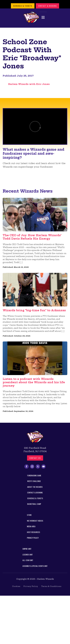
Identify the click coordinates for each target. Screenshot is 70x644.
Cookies (16, 586)
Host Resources (33, 532)
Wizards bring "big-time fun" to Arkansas (34, 310)
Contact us (35, 458)
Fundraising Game (34, 475)
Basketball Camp (34, 504)
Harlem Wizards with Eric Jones (29, 84)
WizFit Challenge (34, 481)
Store (29, 515)
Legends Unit (28, 555)
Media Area (31, 526)
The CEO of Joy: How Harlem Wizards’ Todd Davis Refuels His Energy (32, 237)
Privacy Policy (33, 538)
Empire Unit (27, 549)
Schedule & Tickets (23, 6)
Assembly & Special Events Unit (35, 566)
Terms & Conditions (51, 586)
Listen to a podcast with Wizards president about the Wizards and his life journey (34, 382)
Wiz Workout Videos (35, 521)
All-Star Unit (28, 560)
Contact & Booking (47, 6)
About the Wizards (35, 487)
